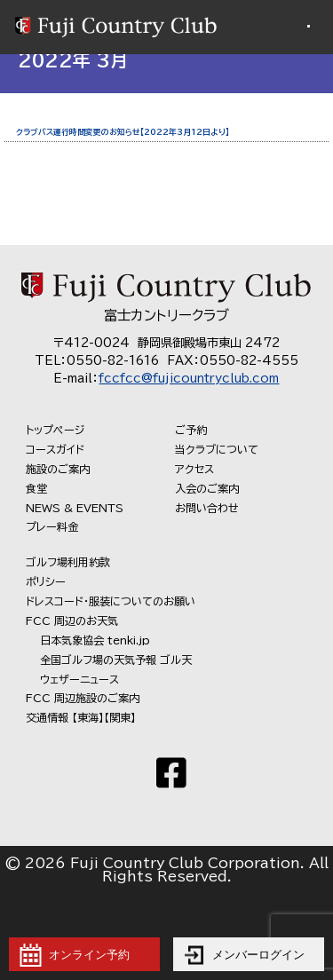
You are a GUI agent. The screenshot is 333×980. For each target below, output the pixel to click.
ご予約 (191, 430)
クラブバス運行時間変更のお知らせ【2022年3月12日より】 (123, 132)
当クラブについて (217, 449)
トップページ (55, 430)
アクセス (194, 469)
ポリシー (46, 581)
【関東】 (120, 717)
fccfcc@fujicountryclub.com (189, 378)
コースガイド (55, 449)
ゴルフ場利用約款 (68, 562)
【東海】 (88, 717)
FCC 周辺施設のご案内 (83, 698)
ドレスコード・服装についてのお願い (111, 601)
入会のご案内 (207, 488)
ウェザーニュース (79, 679)
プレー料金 (52, 526)
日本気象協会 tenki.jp (95, 640)
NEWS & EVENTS (75, 508)
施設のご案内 (58, 469)
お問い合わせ (207, 508)
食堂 (36, 488)
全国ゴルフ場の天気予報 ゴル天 (116, 660)
